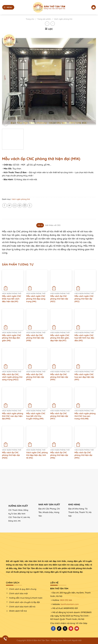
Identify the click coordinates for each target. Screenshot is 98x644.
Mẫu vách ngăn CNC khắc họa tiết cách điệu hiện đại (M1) (12, 299)
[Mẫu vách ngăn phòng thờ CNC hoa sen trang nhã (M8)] (85, 398)
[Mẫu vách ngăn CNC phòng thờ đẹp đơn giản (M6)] (13, 319)
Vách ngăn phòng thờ (63, 19)
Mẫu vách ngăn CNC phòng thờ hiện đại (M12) (84, 299)
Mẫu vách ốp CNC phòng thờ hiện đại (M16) (59, 455)
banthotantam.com (70, 604)
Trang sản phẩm (44, 19)
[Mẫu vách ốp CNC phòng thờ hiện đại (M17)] (61, 398)
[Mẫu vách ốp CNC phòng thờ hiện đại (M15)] (85, 437)
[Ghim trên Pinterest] (20, 205)
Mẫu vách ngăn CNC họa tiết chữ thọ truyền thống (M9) (36, 416)
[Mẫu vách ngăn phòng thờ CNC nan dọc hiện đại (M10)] (13, 398)
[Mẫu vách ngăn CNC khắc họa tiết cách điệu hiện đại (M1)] (13, 280)
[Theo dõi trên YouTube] (77, 629)
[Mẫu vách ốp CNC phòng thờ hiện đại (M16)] (61, 437)
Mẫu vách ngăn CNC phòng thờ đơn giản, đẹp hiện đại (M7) (60, 338)
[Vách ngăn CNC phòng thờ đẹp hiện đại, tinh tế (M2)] (37, 437)
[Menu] (8, 7)
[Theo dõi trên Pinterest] (71, 629)
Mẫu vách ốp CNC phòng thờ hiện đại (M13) (35, 377)
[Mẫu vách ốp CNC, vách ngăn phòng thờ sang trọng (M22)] (13, 358)
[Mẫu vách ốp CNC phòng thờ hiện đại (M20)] (13, 437)
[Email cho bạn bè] (15, 205)
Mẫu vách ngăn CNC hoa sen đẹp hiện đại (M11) (84, 377)
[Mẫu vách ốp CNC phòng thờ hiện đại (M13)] (37, 358)
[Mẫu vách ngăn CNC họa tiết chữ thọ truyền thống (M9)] (37, 398)
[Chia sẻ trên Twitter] (10, 205)
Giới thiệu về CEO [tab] (53, 225)
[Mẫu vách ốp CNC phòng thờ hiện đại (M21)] (61, 280)
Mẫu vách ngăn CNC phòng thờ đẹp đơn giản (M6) (12, 338)
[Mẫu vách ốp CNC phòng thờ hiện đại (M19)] (61, 358)
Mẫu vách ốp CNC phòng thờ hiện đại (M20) (11, 455)
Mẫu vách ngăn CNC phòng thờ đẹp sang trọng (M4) (36, 299)
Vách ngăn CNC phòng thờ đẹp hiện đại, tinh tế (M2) (37, 455)
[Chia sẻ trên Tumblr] (30, 205)
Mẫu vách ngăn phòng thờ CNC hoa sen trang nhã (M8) (85, 416)
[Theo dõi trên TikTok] (59, 629)
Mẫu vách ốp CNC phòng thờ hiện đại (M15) (83, 455)
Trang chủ (30, 19)
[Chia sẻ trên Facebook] (5, 205)
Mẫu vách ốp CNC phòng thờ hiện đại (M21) (59, 299)
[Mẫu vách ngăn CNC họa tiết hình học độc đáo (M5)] (85, 319)
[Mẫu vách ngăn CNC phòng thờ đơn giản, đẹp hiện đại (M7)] (61, 319)
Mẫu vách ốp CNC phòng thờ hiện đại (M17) (59, 416)
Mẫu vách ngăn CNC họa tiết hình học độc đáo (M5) (84, 338)
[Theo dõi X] (65, 629)
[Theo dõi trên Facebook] (53, 629)
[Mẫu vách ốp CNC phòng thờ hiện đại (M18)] (37, 319)
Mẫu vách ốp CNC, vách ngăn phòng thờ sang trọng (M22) (12, 377)
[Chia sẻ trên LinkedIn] (25, 205)
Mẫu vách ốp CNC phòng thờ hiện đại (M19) (59, 377)
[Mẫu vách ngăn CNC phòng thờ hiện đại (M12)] (85, 280)
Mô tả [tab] (40, 225)
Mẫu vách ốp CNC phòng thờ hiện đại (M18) (35, 338)
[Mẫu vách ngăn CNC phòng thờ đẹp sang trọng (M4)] (37, 280)
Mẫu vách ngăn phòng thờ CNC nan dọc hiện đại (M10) (13, 416)
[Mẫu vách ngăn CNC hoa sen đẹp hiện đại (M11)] (85, 358)
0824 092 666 (66, 600)
